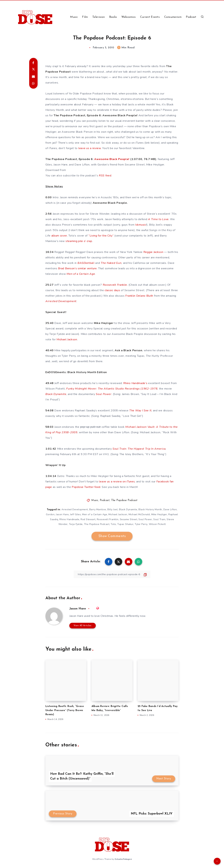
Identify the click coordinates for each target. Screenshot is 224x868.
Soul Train (159, 519)
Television (99, 17)
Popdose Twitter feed (86, 487)
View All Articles (83, 626)
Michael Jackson (67, 339)
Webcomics (129, 17)
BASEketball (86, 263)
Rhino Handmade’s (135, 383)
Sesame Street (129, 519)
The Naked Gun (111, 263)
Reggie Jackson (153, 252)
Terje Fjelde (76, 524)
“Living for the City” (101, 236)
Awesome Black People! (112, 159)
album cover (59, 236)
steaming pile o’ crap (79, 241)
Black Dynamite (128, 509)
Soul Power (145, 519)
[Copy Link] (112, 574)
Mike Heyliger (159, 514)
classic (109, 290)
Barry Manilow (98, 509)
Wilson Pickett (157, 524)
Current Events (150, 17)
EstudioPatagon (123, 859)
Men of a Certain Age (95, 514)
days (117, 290)
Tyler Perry (141, 524)
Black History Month (150, 509)
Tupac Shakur (125, 524)
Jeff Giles (75, 514)
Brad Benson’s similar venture (77, 268)
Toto (113, 524)
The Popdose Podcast (124, 500)
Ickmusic (141, 225)
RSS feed (105, 176)
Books (113, 17)
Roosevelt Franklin (115, 285)
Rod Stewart (88, 519)
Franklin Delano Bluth (139, 296)
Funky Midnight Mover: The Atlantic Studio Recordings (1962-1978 (112, 389)
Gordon (50, 514)
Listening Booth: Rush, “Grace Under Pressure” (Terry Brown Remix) (65, 710)
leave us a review (90, 148)
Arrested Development (75, 509)
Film (85, 17)
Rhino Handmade (69, 519)
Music (74, 17)
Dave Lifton (170, 509)
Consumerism (173, 17)
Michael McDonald (139, 514)
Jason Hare (62, 514)
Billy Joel (113, 509)
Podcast (191, 17)
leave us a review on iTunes (117, 482)
